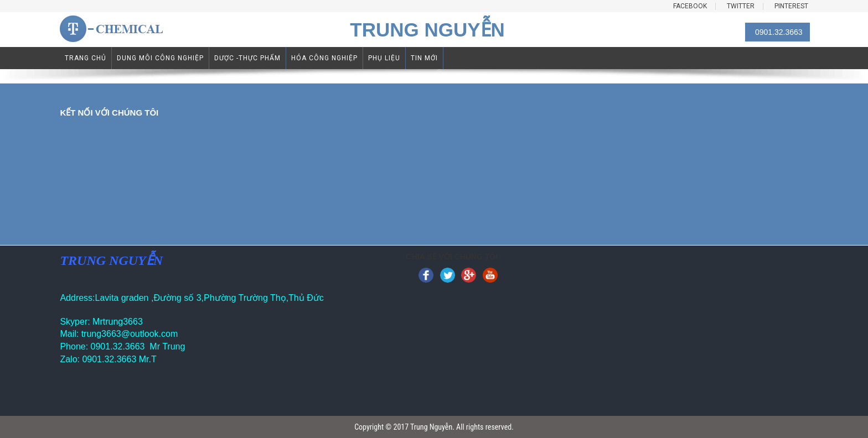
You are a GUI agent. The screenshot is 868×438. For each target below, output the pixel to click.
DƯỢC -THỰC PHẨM (247, 58)
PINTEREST (791, 6)
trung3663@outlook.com (130, 334)
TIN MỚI (424, 58)
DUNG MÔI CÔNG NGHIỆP (160, 58)
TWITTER (741, 6)
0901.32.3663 (779, 32)
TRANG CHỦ (86, 58)
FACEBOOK (690, 6)
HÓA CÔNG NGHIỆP (324, 58)
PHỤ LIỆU (384, 58)
